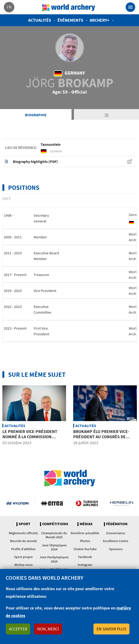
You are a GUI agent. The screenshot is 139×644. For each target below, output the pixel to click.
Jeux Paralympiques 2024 (54, 559)
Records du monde (23, 541)
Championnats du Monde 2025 (54, 535)
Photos (85, 541)
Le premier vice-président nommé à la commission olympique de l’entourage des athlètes (34, 439)
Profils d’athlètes (23, 549)
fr (9, 7)
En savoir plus (111, 629)
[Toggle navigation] (130, 7)
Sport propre (23, 557)
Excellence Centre (116, 541)
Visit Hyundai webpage (17, 503)
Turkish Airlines (87, 503)
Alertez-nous (23, 565)
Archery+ (100, 20)
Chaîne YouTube (85, 549)
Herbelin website (122, 503)
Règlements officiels (23, 533)
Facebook (85, 557)
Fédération (117, 524)
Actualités (40, 20)
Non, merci (48, 629)
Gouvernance (116, 533)
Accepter (18, 629)
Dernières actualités (85, 533)
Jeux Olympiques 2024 (54, 547)
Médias (86, 524)
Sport (24, 524)
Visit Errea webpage (52, 503)
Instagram (85, 565)
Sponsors (116, 549)
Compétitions (55, 524)
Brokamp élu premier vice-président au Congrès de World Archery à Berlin (101, 437)
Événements (70, 20)
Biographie (36, 115)
